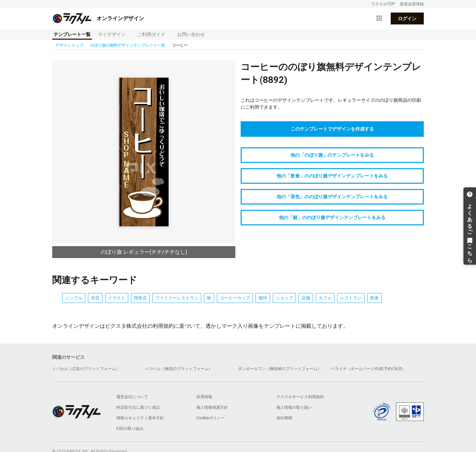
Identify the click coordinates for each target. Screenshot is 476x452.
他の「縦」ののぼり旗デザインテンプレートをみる (332, 217)
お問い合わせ (191, 34)
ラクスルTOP (383, 4)
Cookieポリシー (211, 418)
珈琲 (263, 298)
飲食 (375, 298)
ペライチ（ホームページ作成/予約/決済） (368, 369)
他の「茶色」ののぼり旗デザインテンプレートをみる (332, 197)
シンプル (74, 298)
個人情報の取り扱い (294, 407)
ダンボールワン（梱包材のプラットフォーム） (280, 369)
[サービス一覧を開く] (379, 19)
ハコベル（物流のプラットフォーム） (179, 369)
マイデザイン (112, 34)
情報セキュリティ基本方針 (140, 418)
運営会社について (132, 397)
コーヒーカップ (235, 298)
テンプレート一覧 (72, 34)
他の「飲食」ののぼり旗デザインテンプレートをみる (332, 176)
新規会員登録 (412, 4)
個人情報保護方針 (212, 407)
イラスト (117, 298)
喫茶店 (140, 298)
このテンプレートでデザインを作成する (332, 129)
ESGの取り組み (130, 429)
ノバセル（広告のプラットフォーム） (86, 369)
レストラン (351, 298)
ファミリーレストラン (177, 298)
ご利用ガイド (151, 34)
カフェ (325, 298)
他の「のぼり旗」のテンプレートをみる (332, 155)
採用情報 (204, 397)
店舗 (306, 298)
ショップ (284, 298)
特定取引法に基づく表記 (138, 407)
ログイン (407, 19)
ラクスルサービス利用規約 (300, 397)
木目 (95, 298)
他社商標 (284, 418)
